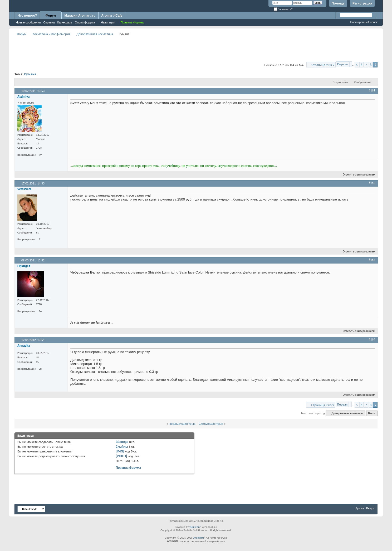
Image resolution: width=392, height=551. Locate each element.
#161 (372, 90)
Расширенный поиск (364, 22)
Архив (360, 508)
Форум (51, 16)
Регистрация (362, 3)
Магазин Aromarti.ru (80, 16)
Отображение (363, 82)
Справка (49, 22)
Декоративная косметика (95, 34)
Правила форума (128, 468)
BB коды (122, 442)
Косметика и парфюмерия (51, 34)
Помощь (338, 3)
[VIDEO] (121, 456)
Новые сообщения (28, 22)
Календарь (65, 22)
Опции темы (340, 82)
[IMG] (120, 451)
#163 (372, 260)
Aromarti (199, 538)
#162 (372, 183)
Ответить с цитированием (357, 175)
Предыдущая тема (182, 424)
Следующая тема (211, 424)
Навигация (108, 22)
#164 (372, 339)
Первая (342, 64)
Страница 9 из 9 (323, 65)
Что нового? (27, 16)
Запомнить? (283, 9)
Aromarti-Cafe (112, 16)
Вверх (372, 413)
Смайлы (122, 447)
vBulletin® (195, 527)
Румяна (30, 74)
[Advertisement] (196, 49)
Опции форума (85, 22)
